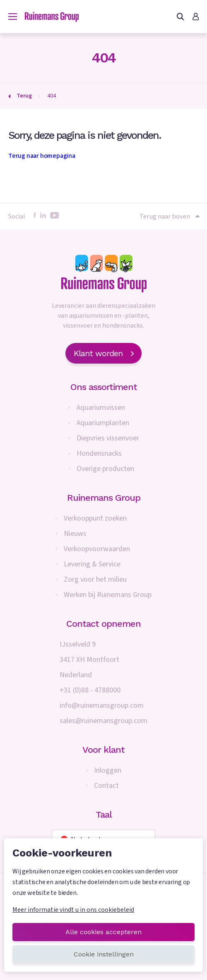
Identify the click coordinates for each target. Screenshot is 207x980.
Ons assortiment (104, 387)
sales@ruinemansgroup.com (103, 721)
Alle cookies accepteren (103, 932)
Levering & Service (92, 564)
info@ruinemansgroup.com (102, 705)
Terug (24, 96)
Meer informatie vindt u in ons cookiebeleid (73, 910)
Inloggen (108, 770)
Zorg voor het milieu (95, 579)
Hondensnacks (99, 453)
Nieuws (75, 534)
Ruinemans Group (104, 498)
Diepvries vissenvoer (108, 438)
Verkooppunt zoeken (95, 518)
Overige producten (105, 469)
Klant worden (103, 353)
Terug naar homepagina (42, 156)
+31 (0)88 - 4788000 (90, 690)
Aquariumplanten (103, 423)
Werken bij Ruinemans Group (108, 595)
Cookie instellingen (104, 954)
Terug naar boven (169, 216)
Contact (106, 786)
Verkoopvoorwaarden (97, 549)
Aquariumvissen (101, 408)
